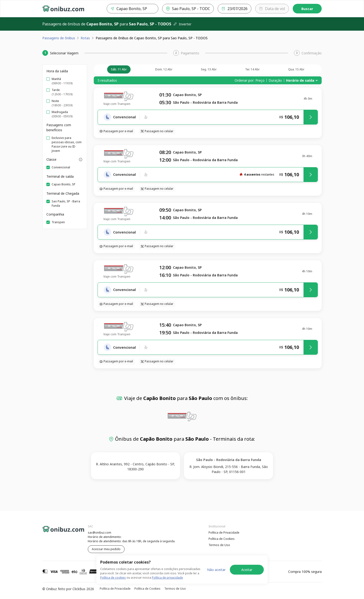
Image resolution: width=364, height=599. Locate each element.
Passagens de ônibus (59, 38)
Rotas (85, 38)
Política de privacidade (167, 578)
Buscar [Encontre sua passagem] (307, 9)
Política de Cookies (222, 539)
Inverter (182, 24)
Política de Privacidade (224, 533)
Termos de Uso (219, 545)
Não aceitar (216, 570)
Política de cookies (113, 578)
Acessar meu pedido (106, 549)
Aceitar (247, 570)
